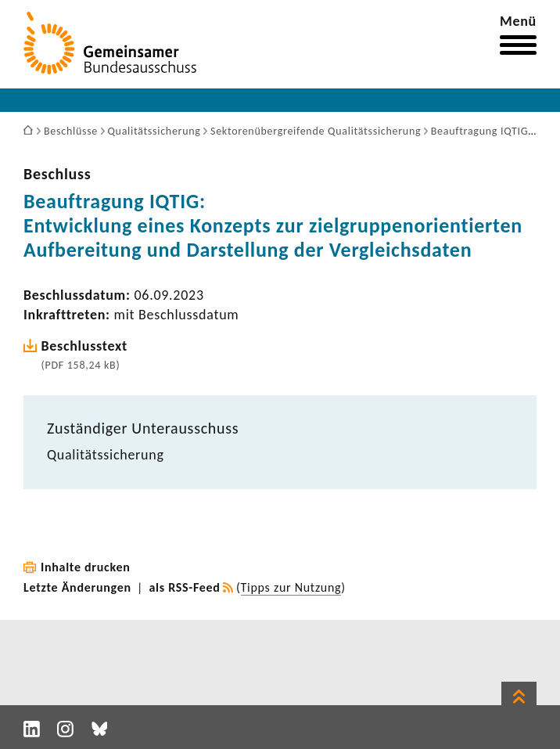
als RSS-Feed (185, 587)
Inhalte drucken (86, 567)
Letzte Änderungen (77, 587)
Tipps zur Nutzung (291, 587)
